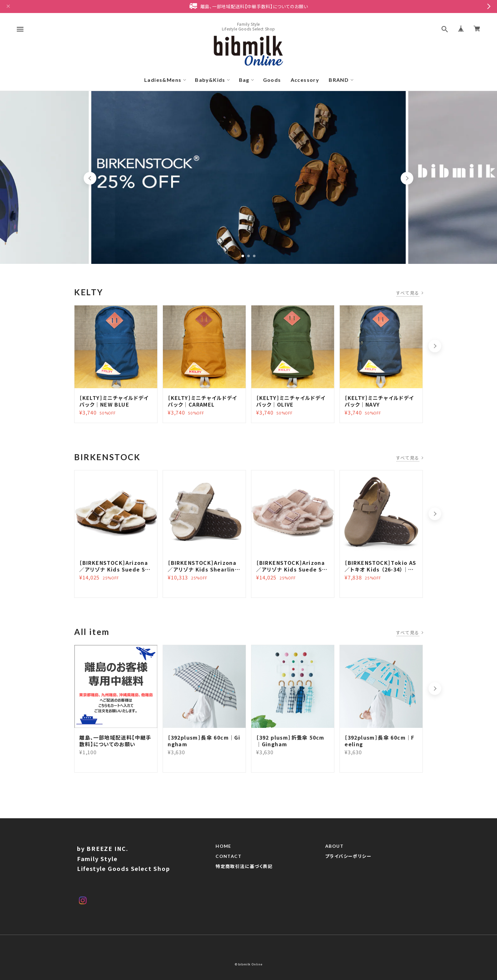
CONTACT (229, 857)
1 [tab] (243, 256)
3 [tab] (254, 256)
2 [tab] (248, 256)
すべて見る (408, 293)
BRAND (339, 80)
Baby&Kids (210, 80)
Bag (244, 80)
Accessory (305, 80)
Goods (272, 80)
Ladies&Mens (163, 80)
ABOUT (334, 847)
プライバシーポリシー (348, 857)
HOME (223, 847)
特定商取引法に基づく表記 (244, 867)
